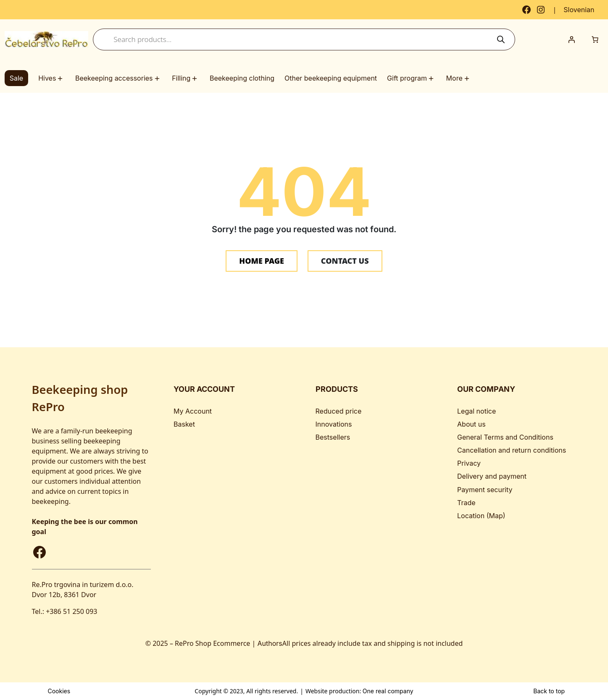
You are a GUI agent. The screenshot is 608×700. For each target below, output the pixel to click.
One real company (388, 691)
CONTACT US (345, 261)
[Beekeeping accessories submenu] (158, 79)
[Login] (571, 39)
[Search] (501, 40)
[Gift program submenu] (432, 79)
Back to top (549, 691)
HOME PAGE (262, 261)
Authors (270, 643)
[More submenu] (468, 79)
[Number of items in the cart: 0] (595, 39)
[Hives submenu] (61, 79)
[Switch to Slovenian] (579, 10)
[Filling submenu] (196, 79)
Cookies (59, 691)
